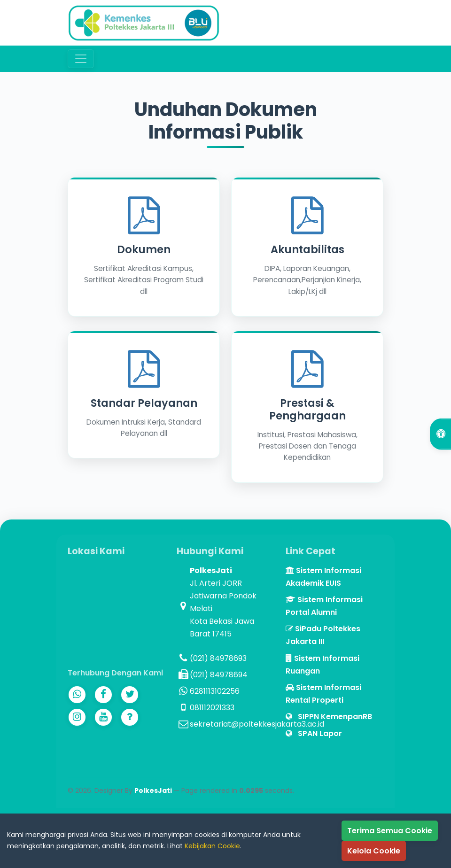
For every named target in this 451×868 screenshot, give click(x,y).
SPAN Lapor (314, 733)
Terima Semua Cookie (390, 831)
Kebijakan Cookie (212, 846)
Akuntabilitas (307, 249)
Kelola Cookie (374, 851)
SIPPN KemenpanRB (329, 717)
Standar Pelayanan (144, 403)
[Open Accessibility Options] (440, 434)
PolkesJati (153, 790)
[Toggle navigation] (81, 59)
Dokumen (144, 249)
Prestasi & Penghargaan (307, 409)
